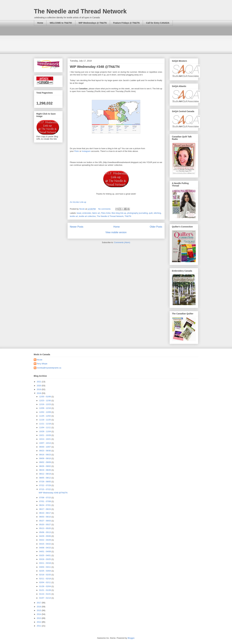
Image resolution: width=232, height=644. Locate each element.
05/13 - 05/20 (45, 528)
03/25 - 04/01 (45, 555)
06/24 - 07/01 (45, 505)
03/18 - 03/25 (45, 559)
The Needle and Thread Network (80, 11)
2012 (39, 622)
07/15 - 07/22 (45, 489)
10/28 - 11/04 (45, 431)
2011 (39, 626)
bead (79, 213)
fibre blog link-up (119, 213)
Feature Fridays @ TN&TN (126, 23)
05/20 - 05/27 (45, 525)
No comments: (105, 209)
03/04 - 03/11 (45, 567)
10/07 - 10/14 (45, 443)
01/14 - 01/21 (45, 594)
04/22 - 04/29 (45, 540)
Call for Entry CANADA (158, 23)
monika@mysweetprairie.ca (49, 368)
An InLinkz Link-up (78, 202)
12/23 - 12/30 (45, 401)
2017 (39, 603)
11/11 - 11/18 (45, 424)
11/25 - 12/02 (45, 416)
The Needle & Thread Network (110, 216)
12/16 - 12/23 (45, 404)
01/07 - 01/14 (45, 598)
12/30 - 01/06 (45, 397)
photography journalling (137, 213)
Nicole (40, 360)
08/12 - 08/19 (45, 474)
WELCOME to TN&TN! (61, 23)
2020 (39, 386)
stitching (157, 213)
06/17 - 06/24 (45, 509)
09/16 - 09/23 (45, 455)
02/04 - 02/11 (45, 582)
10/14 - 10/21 (45, 439)
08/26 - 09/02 (45, 466)
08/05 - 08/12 (45, 478)
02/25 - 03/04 (45, 571)
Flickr (77, 151)
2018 (39, 393)
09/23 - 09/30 (45, 451)
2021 (39, 382)
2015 (39, 610)
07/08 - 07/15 (45, 498)
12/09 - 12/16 (45, 408)
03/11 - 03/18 (45, 563)
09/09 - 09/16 (45, 458)
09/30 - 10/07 (45, 447)
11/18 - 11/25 (45, 420)
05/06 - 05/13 (45, 532)
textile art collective (87, 216)
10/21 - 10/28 (45, 435)
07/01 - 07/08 (45, 501)
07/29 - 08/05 (45, 482)
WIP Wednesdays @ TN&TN (93, 23)
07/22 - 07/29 (45, 485)
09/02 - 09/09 (45, 462)
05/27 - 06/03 (45, 521)
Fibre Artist (106, 213)
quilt (151, 213)
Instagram (86, 151)
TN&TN (128, 216)
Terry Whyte (42, 364)
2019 (39, 389)
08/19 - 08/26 (45, 470)
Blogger (131, 638)
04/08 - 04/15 (45, 548)
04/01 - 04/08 (45, 551)
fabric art (96, 213)
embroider (87, 213)
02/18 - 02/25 (45, 575)
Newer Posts (77, 227)
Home (40, 23)
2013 (39, 618)
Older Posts (156, 227)
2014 (39, 614)
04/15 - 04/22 (45, 544)
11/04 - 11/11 (45, 427)
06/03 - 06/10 (45, 517)
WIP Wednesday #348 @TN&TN (95, 67)
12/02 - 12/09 (45, 412)
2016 (39, 607)
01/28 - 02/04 (45, 586)
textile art (74, 216)
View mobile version (116, 232)
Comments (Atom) (122, 242)
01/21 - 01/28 (45, 590)
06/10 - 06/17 (45, 513)
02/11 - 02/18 (45, 579)
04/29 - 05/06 (45, 536)
